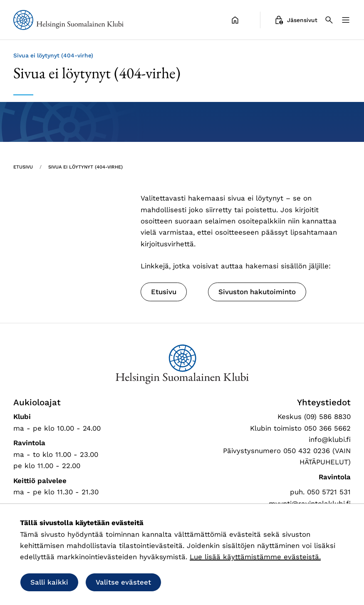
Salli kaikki (49, 582)
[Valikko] (346, 20)
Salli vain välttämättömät (222, 582)
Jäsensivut (296, 20)
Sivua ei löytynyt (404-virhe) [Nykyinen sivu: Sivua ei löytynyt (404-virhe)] (85, 167)
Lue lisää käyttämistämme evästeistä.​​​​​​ (255, 557)
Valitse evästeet (123, 582)
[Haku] (329, 20)
